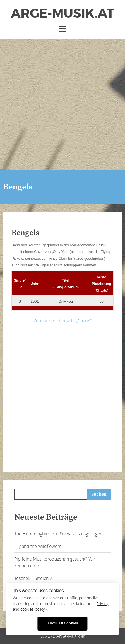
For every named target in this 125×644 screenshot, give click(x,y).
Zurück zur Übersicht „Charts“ (62, 321)
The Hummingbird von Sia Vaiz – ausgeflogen (58, 534)
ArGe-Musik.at (62, 13)
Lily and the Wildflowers (38, 546)
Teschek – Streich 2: (34, 578)
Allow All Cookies (63, 623)
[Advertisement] (62, 105)
